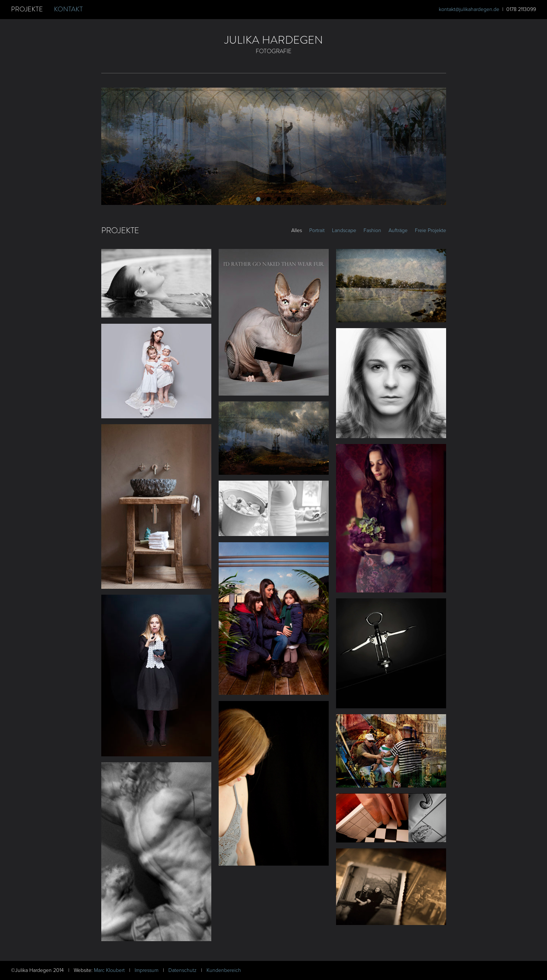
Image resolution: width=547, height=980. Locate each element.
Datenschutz (183, 970)
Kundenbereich (224, 970)
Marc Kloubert (110, 970)
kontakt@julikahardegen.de (469, 9)
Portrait (317, 230)
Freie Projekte (431, 230)
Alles (297, 230)
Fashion (372, 230)
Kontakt (68, 9)
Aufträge (398, 230)
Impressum (147, 970)
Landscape (344, 230)
